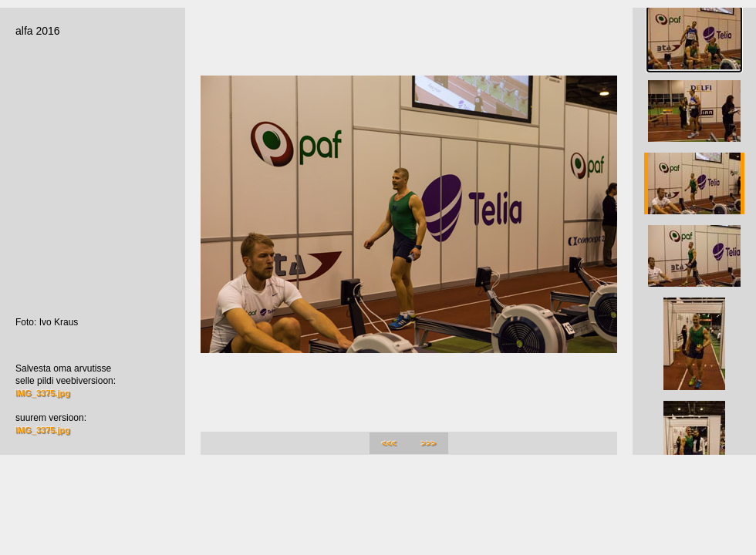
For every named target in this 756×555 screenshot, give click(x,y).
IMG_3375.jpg (43, 393)
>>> (429, 443)
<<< (389, 443)
